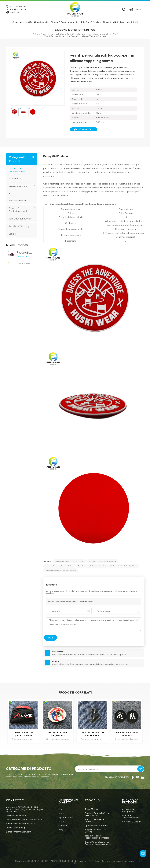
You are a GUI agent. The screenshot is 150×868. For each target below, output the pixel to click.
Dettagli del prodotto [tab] (56, 156)
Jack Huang (16, 12)
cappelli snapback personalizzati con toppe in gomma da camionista (61, 570)
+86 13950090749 (18, 6)
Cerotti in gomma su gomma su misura (23, 734)
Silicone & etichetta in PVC (104, 34)
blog (61, 830)
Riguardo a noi (66, 818)
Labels (12, 234)
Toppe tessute (92, 809)
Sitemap (106, 861)
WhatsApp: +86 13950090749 (20, 824)
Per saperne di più (22, 257)
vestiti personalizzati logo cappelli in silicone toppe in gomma (75, 602)
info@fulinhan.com (18, 9)
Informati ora (84, 129)
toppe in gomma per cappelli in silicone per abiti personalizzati (92, 566)
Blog (122, 22)
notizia (62, 822)
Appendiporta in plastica (96, 826)
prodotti (62, 814)
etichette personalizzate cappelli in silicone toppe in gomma (124, 566)
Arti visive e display (19, 226)
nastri (11, 193)
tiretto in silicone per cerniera (95, 821)
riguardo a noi (110, 22)
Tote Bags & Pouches (91, 22)
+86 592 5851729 (18, 816)
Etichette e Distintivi (81, 34)
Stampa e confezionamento (64, 22)
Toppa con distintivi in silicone (95, 831)
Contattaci (132, 22)
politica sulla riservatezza (123, 861)
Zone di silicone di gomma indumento (127, 734)
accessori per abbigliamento (34, 22)
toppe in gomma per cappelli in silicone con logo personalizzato (69, 561)
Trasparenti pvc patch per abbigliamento (92, 734)
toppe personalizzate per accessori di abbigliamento (98, 843)
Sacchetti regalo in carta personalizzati (97, 814)
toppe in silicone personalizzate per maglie (97, 837)
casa (61, 809)
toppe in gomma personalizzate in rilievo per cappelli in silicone (59, 566)
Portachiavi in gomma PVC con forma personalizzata (25, 253)
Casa (15, 22)
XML (91, 861)
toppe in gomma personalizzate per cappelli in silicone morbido (102, 561)
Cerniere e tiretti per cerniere (18, 186)
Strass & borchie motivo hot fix (18, 201)
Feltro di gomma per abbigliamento (58, 734)
